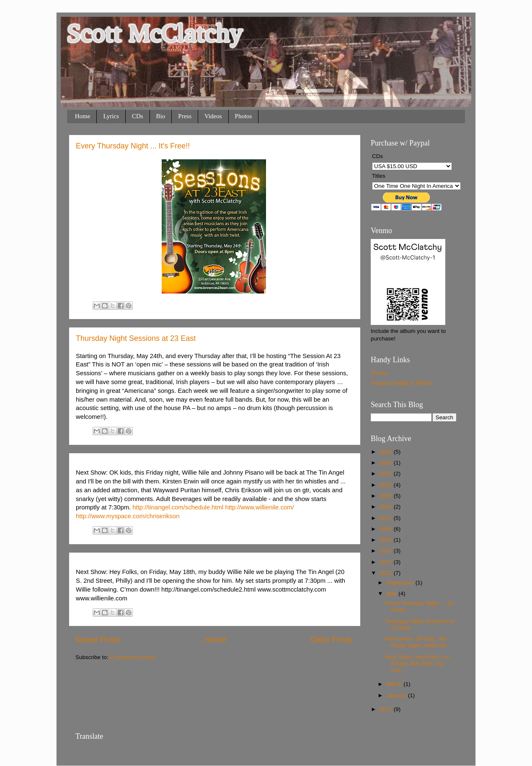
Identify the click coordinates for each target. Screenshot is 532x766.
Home (83, 116)
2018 (387, 507)
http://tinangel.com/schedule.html (178, 507)
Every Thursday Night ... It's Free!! (133, 146)
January (397, 695)
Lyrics (111, 116)
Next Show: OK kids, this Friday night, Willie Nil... (418, 642)
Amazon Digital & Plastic (402, 383)
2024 (387, 452)
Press (185, 116)
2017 (387, 518)
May (392, 593)
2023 (387, 463)
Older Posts (331, 640)
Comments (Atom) (133, 657)
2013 (387, 562)
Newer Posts (98, 640)
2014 (387, 551)
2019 (387, 496)
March (395, 684)
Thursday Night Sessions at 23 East (136, 338)
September (401, 583)
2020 (387, 485)
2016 (387, 529)
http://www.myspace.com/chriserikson (128, 516)
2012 (387, 573)
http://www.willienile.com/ (259, 507)
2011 (387, 709)
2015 (387, 540)
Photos (244, 116)
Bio (161, 116)
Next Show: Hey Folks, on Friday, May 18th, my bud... (417, 663)
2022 (387, 474)
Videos (213, 116)
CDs (138, 116)
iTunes (379, 373)
